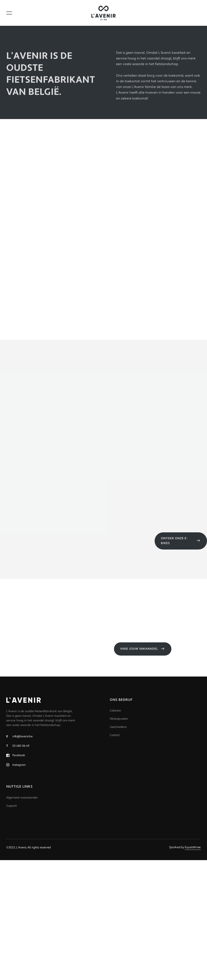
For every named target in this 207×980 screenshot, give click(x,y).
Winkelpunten (119, 719)
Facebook (18, 755)
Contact (115, 735)
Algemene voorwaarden (22, 798)
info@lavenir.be (19, 736)
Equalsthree (193, 847)
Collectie (115, 711)
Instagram (19, 765)
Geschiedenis (118, 727)
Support (12, 806)
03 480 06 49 (18, 746)
